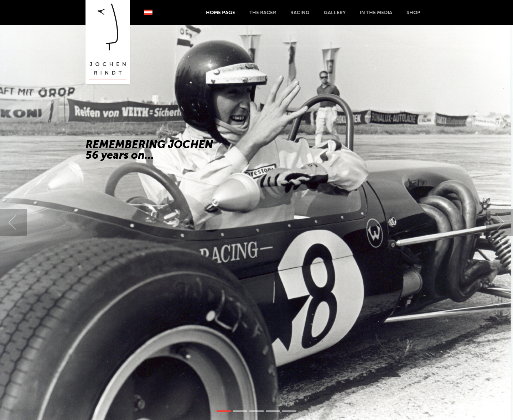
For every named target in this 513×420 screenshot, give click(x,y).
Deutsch (148, 12)
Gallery (335, 12)
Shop (413, 12)
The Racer (263, 12)
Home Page (221, 12)
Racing (300, 12)
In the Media (376, 12)
